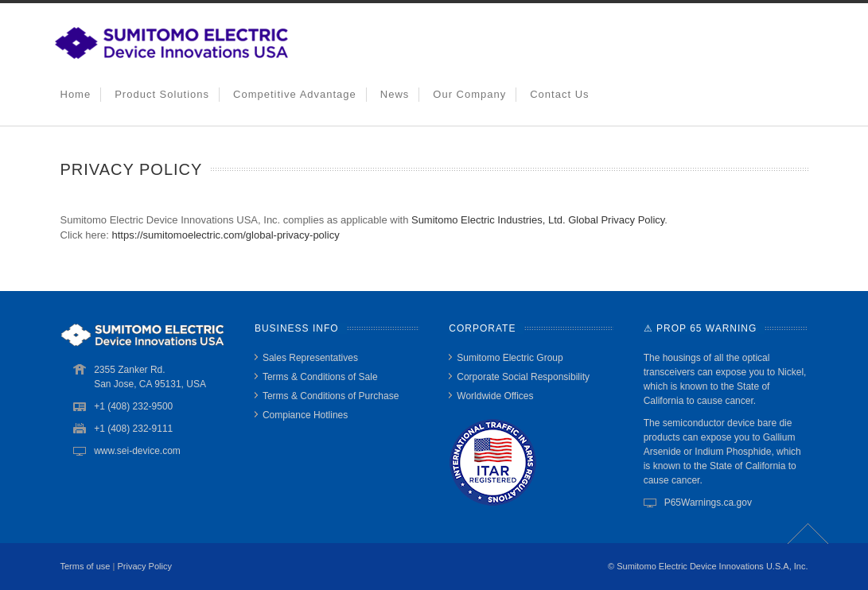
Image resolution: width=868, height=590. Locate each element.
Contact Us (559, 94)
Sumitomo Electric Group (510, 358)
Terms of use (86, 566)
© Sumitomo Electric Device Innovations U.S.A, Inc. (708, 566)
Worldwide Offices (495, 396)
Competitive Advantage (295, 94)
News (395, 94)
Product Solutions (162, 94)
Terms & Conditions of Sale (320, 377)
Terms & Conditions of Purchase (331, 396)
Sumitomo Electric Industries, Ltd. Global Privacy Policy (538, 220)
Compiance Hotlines (305, 415)
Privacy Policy (144, 566)
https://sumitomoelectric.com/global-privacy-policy (226, 235)
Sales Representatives (310, 358)
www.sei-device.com (137, 451)
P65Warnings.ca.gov (708, 503)
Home (76, 94)
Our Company (469, 94)
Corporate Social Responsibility (523, 377)
